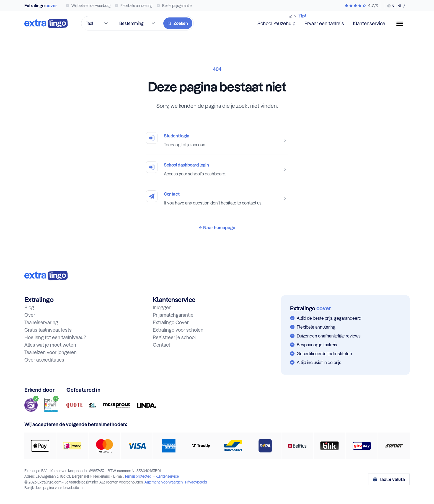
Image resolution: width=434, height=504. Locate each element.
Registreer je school (174, 337)
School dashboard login (186, 165)
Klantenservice (369, 23)
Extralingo (41, 6)
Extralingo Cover (171, 322)
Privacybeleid (196, 482)
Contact (172, 194)
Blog (29, 307)
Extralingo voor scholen (178, 330)
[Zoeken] (178, 23)
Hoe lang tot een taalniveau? (55, 337)
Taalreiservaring (41, 322)
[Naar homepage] (46, 23)
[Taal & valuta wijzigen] (395, 6)
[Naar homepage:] (46, 276)
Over (30, 315)
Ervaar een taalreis (324, 23)
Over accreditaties (44, 360)
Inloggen (162, 307)
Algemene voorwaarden (164, 482)
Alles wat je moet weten (50, 345)
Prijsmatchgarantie (173, 315)
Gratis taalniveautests (48, 330)
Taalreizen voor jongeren (51, 352)
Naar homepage (217, 227)
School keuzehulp (277, 23)
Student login (177, 136)
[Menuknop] (402, 24)
